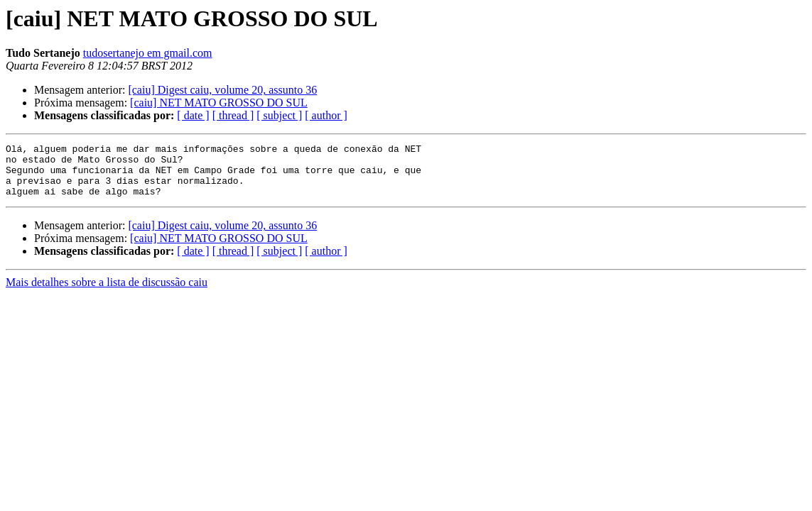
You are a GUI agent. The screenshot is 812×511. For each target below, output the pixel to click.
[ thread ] (233, 115)
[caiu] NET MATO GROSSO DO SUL (219, 103)
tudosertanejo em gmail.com (148, 53)
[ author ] (326, 115)
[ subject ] (279, 115)
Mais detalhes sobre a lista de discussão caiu (107, 293)
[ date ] (193, 115)
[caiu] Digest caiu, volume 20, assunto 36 (222, 90)
